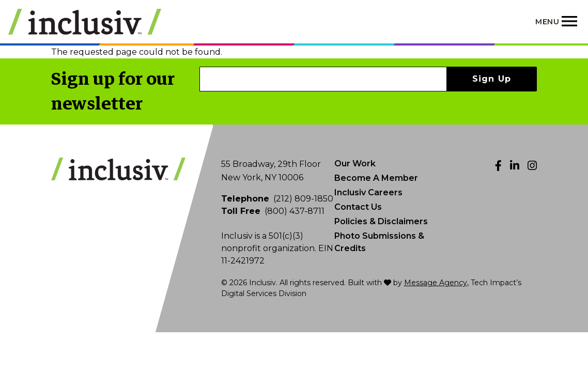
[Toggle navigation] (558, 22)
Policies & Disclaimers (381, 221)
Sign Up (492, 79)
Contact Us (358, 207)
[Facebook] (498, 166)
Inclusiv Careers (368, 192)
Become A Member (376, 178)
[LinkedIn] (515, 166)
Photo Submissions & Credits (379, 242)
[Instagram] (532, 166)
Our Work (355, 164)
